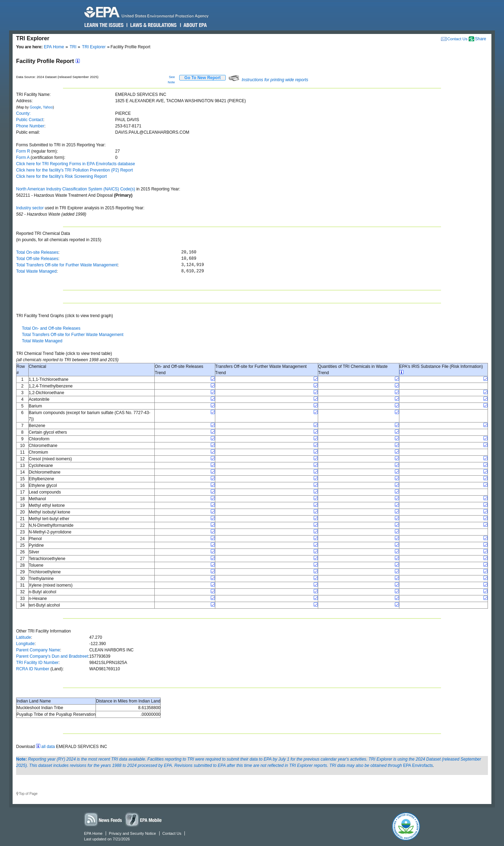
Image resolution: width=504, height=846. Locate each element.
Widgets (144, 819)
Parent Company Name (38, 650)
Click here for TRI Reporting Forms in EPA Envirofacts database (76, 164)
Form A (23, 158)
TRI (73, 47)
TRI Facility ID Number (37, 663)
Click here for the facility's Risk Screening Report (61, 176)
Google (35, 107)
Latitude (24, 637)
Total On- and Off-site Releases (51, 328)
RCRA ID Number (33, 669)
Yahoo (48, 107)
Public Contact (30, 120)
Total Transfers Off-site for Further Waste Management (67, 265)
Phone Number (30, 126)
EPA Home (54, 47)
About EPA (195, 25)
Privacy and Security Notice (132, 833)
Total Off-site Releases (37, 259)
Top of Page (28, 794)
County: (23, 113)
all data (48, 747)
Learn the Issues (104, 25)
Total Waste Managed (36, 271)
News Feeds (103, 819)
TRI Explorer (94, 47)
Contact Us (457, 39)
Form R (23, 151)
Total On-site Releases (37, 252)
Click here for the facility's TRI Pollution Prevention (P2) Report (75, 170)
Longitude (25, 644)
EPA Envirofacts (418, 765)
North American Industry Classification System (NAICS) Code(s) (76, 189)
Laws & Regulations (153, 25)
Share (481, 39)
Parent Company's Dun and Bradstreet (52, 656)
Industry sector (30, 208)
